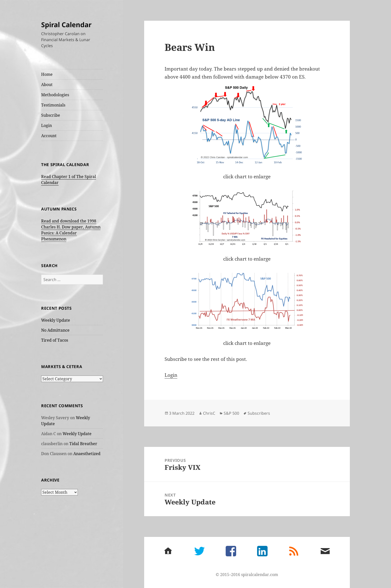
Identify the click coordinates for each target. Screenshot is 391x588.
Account (49, 136)
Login (47, 125)
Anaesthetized (87, 454)
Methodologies (55, 95)
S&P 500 (231, 413)
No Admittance (55, 330)
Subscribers (259, 413)
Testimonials (53, 105)
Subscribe (51, 115)
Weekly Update (56, 320)
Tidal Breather (83, 444)
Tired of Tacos (55, 340)
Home (47, 74)
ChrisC (209, 413)
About (47, 85)
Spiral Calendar (66, 25)
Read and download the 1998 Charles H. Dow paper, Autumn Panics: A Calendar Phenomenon (71, 230)
